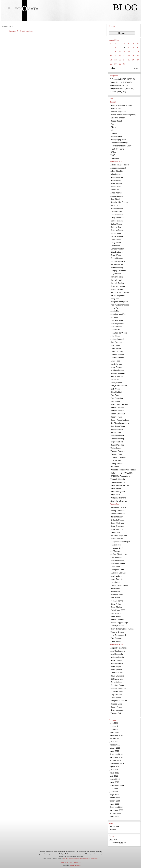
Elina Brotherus (117, 252)
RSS (129, 79)
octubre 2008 (115, 813)
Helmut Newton (117, 289)
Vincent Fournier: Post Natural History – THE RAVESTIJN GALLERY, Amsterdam (123, 473)
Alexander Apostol (118, 168)
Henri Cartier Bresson (120, 292)
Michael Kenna (117, 601)
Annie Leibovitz (117, 660)
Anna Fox (115, 190)
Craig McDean (117, 230)
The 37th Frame (117, 149)
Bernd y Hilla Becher (119, 202)
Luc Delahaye (116, 364)
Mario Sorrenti (117, 367)
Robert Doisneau (118, 414)
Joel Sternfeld (116, 327)
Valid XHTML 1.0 (67, 863)
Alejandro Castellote (119, 648)
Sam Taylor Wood (118, 426)
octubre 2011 (115, 739)
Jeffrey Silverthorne (119, 554)
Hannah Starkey (117, 283)
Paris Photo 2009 (118, 610)
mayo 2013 (114, 732)
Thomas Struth (117, 454)
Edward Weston (117, 249)
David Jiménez (117, 529)
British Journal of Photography (123, 115)
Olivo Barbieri (116, 392)
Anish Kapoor (116, 183)
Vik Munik (115, 467)
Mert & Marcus (117, 376)
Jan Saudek (116, 545)
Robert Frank (116, 417)
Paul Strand (116, 401)
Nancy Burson (117, 383)
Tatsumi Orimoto (117, 632)
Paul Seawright (117, 398)
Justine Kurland (117, 339)
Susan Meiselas (117, 445)
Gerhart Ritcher (117, 264)
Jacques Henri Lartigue (120, 542)
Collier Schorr (116, 224)
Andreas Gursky (117, 657)
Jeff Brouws (116, 551)
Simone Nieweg (117, 439)
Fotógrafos (114, 85)
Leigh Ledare (116, 576)
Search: (112, 26)
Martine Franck (117, 595)
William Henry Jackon (120, 485)
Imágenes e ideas (117, 88)
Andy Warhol (116, 180)
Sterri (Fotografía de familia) (122, 629)
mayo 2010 (114, 773)
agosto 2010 (115, 767)
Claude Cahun (117, 221)
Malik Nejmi (116, 588)
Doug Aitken (116, 243)
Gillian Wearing (117, 267)
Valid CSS (78, 863)
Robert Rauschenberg (120, 420)
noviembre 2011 (116, 735)
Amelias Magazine (118, 112)
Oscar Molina (116, 607)
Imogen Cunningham (119, 302)
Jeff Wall (114, 317)
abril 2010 (114, 776)
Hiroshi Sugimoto (118, 296)
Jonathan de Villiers (119, 333)
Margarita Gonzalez (119, 701)
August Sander (117, 196)
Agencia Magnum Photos (121, 105)
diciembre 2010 (116, 754)
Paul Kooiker (116, 613)
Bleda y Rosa (116, 670)
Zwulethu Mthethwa (119, 501)
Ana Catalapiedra (118, 651)
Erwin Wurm (116, 255)
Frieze (113, 127)
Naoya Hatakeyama (119, 386)
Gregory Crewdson (119, 271)
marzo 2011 (115, 745)
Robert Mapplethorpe (119, 623)
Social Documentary (119, 143)
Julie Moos (115, 336)
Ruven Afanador (117, 710)
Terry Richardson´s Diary (121, 146)
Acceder (113, 830)
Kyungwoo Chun (118, 570)
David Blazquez (117, 676)
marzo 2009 (115, 798)
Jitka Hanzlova (117, 320)
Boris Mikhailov (117, 208)
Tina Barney (116, 460)
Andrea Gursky (117, 177)
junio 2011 (114, 742)
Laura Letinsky (117, 352)
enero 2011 (114, 751)
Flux (112, 124)
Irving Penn (115, 308)
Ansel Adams (116, 193)
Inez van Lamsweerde (120, 305)
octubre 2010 (115, 760)
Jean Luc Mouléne (118, 314)
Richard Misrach (117, 408)
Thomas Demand (118, 451)
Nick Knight (115, 389)
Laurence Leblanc (118, 573)
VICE (113, 155)
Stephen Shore (117, 442)
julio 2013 (114, 726)
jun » (136, 68)
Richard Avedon (117, 620)
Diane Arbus (116, 239)
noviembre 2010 (116, 757)
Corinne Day (116, 227)
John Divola (116, 330)
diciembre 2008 (116, 807)
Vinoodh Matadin (118, 479)
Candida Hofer (117, 215)
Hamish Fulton (117, 277)
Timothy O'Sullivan (118, 457)
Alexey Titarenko (118, 511)
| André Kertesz (21, 31)
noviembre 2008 (116, 810)
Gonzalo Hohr (116, 682)
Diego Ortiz (115, 532)
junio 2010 (114, 770)
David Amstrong (117, 526)
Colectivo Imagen (118, 118)
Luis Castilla (116, 698)
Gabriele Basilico (118, 261)
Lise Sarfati (115, 582)
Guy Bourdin (116, 274)
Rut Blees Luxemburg (120, 423)
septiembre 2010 (117, 763)
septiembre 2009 (117, 785)
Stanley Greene (117, 626)
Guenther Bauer (117, 685)
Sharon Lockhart (118, 436)
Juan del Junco (117, 691)
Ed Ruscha (115, 246)
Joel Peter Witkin (118, 563)
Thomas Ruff (116, 713)
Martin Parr (115, 591)
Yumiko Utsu (116, 641)
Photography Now (118, 140)
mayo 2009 (114, 795)
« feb (113, 68)
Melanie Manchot (118, 373)
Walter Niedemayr (118, 482)
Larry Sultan (116, 348)
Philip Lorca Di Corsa (119, 404)
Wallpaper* (115, 158)
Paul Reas (115, 395)
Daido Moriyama (117, 523)
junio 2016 (114, 723)
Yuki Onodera (116, 638)
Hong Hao (115, 299)
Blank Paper (116, 667)
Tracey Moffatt (117, 464)
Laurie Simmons (117, 355)
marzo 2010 (115, 779)
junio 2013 (114, 729)
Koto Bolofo (116, 345)
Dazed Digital (116, 121)
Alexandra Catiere (118, 507)
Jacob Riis (115, 311)
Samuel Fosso (117, 429)
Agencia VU (116, 108)
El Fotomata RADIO (118, 79)
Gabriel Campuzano (119, 535)
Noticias (113, 92)
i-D (112, 130)
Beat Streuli (116, 199)
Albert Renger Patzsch (120, 165)
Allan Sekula (116, 174)
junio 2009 (114, 792)
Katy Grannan (116, 342)
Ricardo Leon (116, 704)
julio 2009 (114, 788)
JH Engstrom (116, 557)
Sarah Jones (116, 432)
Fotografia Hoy (116, 82)
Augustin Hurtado (118, 663)
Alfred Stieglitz (117, 171)
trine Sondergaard (118, 635)
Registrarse (114, 826)
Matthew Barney (117, 370)
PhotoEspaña (116, 136)
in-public (114, 133)
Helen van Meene (118, 286)
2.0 (113, 839)
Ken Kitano (115, 567)
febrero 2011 (115, 748)
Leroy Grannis (117, 579)
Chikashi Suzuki (117, 520)
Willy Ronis (115, 495)
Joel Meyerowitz (117, 324)
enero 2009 (114, 804)
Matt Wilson (116, 598)
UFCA (113, 152)
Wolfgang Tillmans (118, 498)
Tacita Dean (116, 448)
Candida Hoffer (117, 673)
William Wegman (118, 492)
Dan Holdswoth (117, 236)
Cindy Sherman (117, 218)
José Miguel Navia (118, 688)
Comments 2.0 (118, 842)
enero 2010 (114, 782)
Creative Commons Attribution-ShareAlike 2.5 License (81, 859)
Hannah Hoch (116, 280)
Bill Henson (115, 205)
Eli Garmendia (117, 679)
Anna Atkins (116, 187)
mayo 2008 (114, 816)
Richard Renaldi (117, 411)
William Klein (116, 488)
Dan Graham (116, 233)
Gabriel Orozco (117, 258)
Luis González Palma (120, 585)
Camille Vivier (116, 211)
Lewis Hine (115, 361)
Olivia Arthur (116, 604)
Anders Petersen (118, 514)
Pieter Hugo (116, 616)
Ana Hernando (117, 654)
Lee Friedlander (117, 358)
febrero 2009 (115, 801)
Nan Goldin (115, 380)
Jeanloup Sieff (117, 548)
